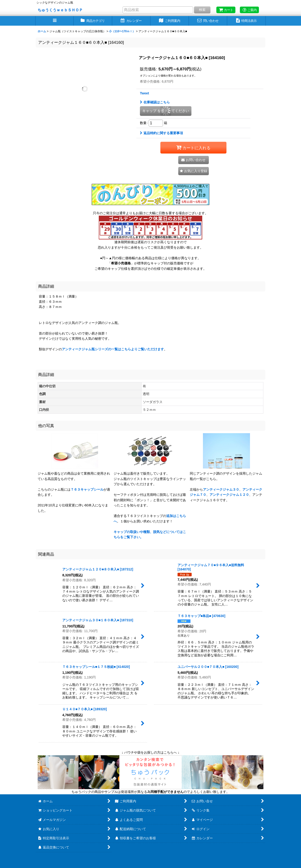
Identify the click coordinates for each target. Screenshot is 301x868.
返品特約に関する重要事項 (161, 133)
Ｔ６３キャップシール (87, 489)
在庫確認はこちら (155, 102)
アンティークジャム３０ (221, 489)
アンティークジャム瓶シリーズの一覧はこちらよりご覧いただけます (113, 349)
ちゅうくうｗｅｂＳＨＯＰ (60, 10)
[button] (54, 21)
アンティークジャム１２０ (229, 495)
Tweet (145, 93)
